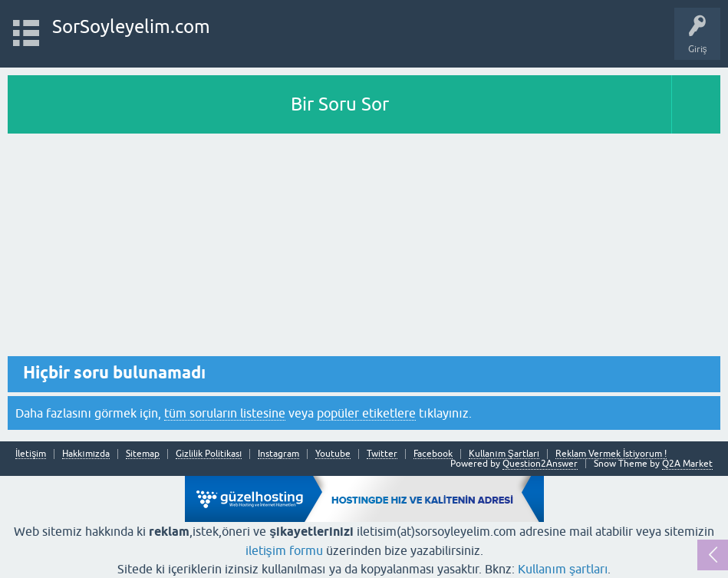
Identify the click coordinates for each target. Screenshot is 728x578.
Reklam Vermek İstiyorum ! (611, 454)
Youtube (333, 454)
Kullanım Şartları (504, 454)
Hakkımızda (86, 454)
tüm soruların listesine (225, 413)
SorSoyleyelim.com (131, 26)
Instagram (278, 454)
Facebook (433, 454)
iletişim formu (284, 550)
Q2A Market (687, 464)
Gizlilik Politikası (209, 454)
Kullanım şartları (563, 569)
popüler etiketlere (366, 413)
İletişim (31, 454)
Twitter (382, 454)
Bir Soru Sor (340, 104)
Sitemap (143, 454)
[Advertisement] (364, 249)
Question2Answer (540, 464)
